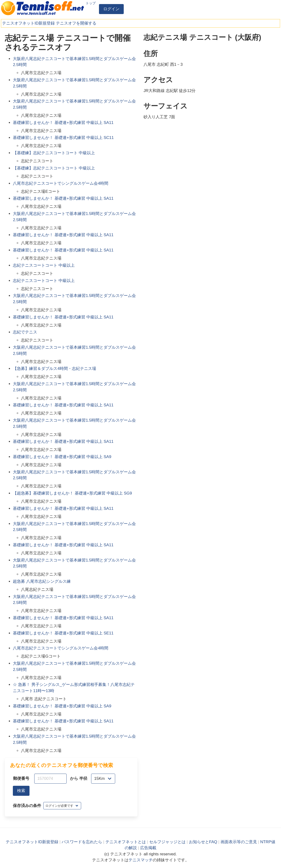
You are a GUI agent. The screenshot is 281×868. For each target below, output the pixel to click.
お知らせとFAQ (203, 842)
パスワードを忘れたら (82, 842)
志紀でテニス (25, 332)
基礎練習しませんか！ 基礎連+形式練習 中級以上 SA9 (62, 457)
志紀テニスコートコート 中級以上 (44, 265)
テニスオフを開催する (76, 23)
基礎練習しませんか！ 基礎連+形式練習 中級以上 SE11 (63, 633)
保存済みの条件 (27, 806)
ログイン (111, 9)
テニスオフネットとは (126, 842)
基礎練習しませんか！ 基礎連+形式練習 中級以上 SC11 (63, 138)
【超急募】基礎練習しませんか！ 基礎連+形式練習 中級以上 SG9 (72, 493)
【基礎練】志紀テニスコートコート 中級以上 (54, 153)
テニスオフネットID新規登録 (28, 23)
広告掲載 (148, 848)
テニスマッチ (141, 860)
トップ (91, 3)
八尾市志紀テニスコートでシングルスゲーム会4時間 (60, 183)
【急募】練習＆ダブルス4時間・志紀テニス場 (54, 369)
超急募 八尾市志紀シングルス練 (42, 581)
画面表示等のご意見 (239, 842)
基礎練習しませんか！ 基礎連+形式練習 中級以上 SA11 (63, 123)
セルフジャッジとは (167, 842)
